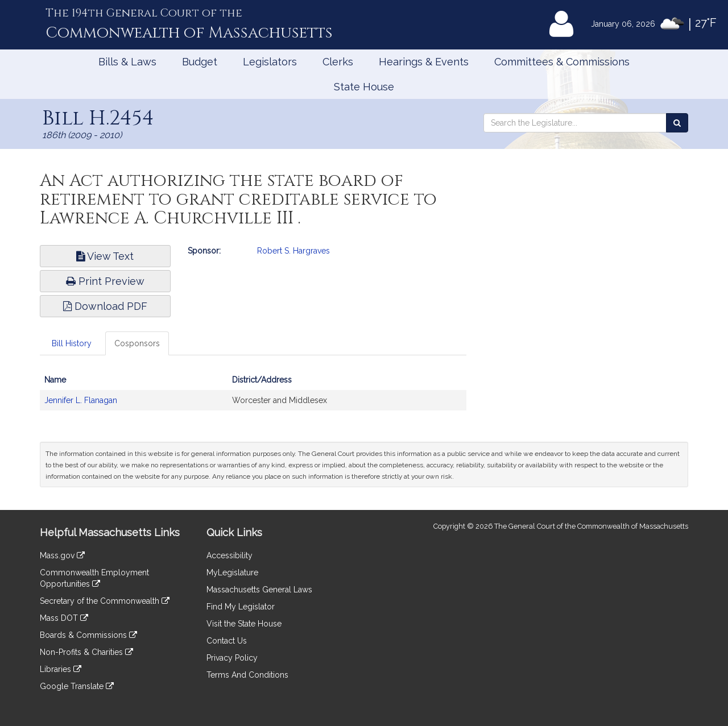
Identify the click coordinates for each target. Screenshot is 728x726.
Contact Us (227, 641)
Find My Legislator (241, 607)
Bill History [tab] (72, 343)
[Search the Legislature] (677, 123)
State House (364, 87)
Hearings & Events (424, 62)
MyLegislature (232, 572)
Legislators (270, 62)
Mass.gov (62, 555)
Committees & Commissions (562, 62)
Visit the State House (244, 624)
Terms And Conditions (247, 675)
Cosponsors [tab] (137, 343)
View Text (105, 256)
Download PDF (105, 306)
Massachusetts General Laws (259, 590)
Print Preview (105, 281)
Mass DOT (64, 618)
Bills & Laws (127, 62)
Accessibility (229, 555)
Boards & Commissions (88, 635)
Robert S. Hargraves (293, 251)
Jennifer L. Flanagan (81, 400)
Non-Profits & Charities (86, 652)
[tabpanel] (253, 396)
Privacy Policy (232, 658)
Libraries (61, 669)
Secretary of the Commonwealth (105, 601)
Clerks (338, 62)
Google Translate (77, 686)
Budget (200, 62)
